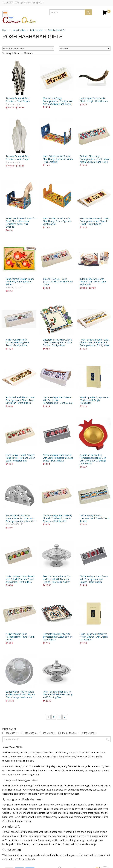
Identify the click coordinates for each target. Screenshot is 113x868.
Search (88, 12)
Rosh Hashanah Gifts (56, 30)
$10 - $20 (12, 733)
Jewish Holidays (19, 30)
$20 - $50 (31, 733)
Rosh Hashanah (37, 30)
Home (5, 30)
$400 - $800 (90, 733)
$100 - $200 (69, 733)
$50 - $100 (49, 733)
